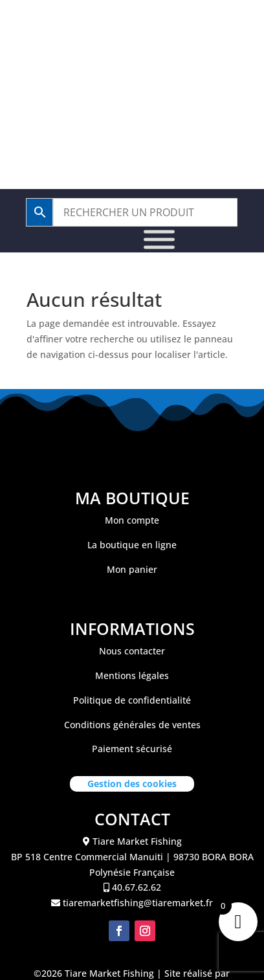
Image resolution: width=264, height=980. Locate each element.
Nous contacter (132, 651)
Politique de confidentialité (132, 700)
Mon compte (132, 520)
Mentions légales (132, 675)
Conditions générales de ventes (132, 725)
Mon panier (132, 569)
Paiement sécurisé (132, 749)
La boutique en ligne (132, 545)
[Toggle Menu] (159, 240)
